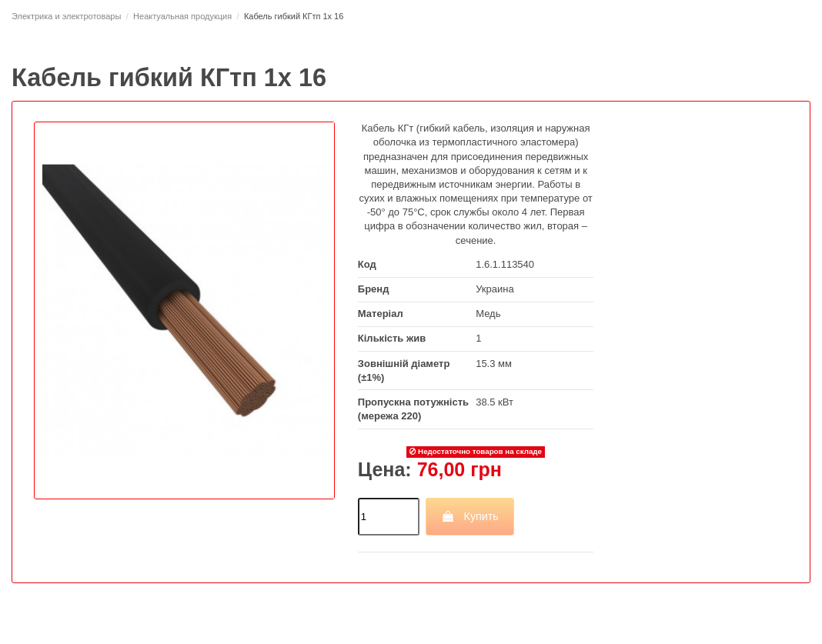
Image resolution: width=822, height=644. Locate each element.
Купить (470, 516)
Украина (495, 289)
